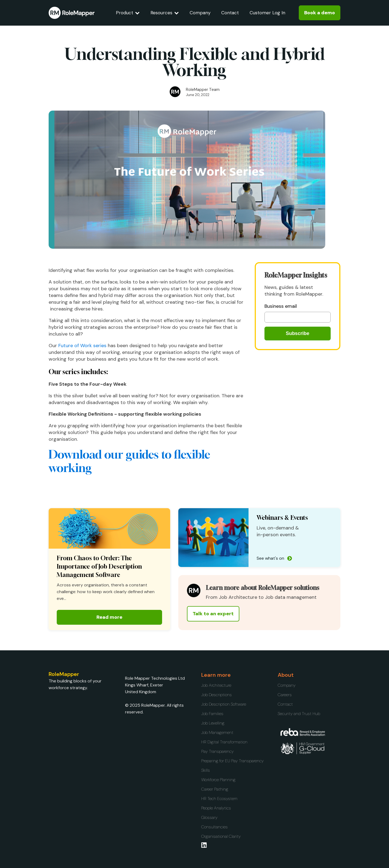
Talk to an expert (213, 614)
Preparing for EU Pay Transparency (232, 761)
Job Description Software (224, 704)
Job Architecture (216, 685)
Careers (285, 695)
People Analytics (216, 808)
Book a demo (320, 13)
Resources (165, 13)
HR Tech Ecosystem (219, 799)
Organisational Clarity (221, 836)
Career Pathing (215, 789)
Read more (109, 617)
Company (200, 13)
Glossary (209, 817)
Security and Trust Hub (299, 714)
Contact (230, 13)
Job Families (212, 714)
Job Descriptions (217, 695)
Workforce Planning (218, 780)
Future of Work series (82, 346)
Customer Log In (267, 13)
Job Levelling (213, 723)
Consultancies (214, 827)
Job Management (217, 732)
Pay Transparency (217, 751)
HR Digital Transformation (224, 742)
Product (128, 13)
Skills (206, 770)
